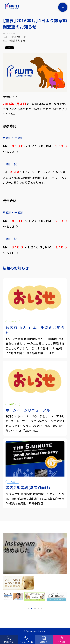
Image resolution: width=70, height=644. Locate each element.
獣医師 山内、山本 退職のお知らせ (35, 330)
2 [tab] (32, 609)
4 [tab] (38, 609)
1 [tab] (28, 609)
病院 (11, 40)
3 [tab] (35, 609)
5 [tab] (42, 609)
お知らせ (21, 37)
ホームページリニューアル (28, 410)
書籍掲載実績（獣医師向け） (28, 488)
